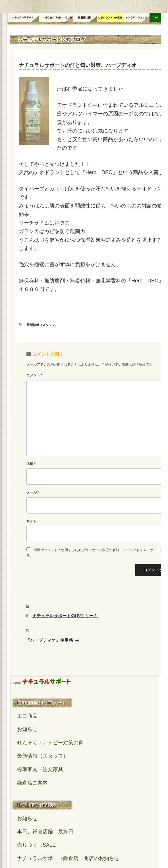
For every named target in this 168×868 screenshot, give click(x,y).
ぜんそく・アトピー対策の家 (50, 743)
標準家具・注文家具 (40, 769)
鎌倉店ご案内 (32, 783)
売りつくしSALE (36, 845)
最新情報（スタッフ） (42, 325)
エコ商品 (27, 716)
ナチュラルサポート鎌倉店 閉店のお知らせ (68, 858)
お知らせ (27, 729)
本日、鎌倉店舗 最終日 (45, 832)
